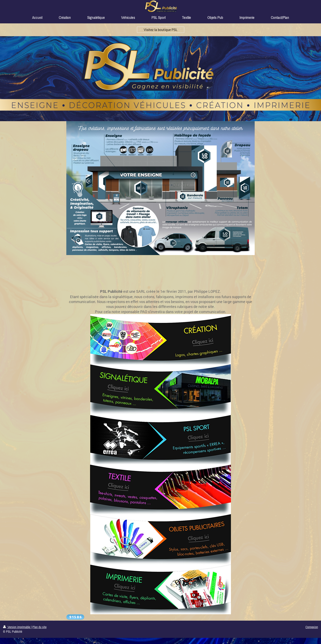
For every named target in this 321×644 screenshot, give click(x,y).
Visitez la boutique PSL (161, 30)
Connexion (312, 627)
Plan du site (39, 627)
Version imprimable (17, 627)
